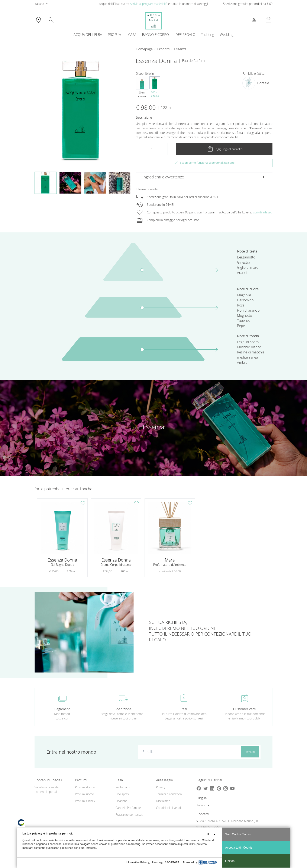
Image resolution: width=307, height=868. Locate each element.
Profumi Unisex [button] (85, 801)
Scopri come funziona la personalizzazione (204, 163)
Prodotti (163, 49)
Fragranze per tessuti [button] (129, 815)
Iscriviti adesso (262, 212)
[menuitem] (208, 35)
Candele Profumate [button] (128, 808)
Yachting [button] (208, 35)
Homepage (144, 49)
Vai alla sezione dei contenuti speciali (47, 789)
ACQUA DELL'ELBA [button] (88, 35)
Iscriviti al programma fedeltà (148, 4)
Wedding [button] (227, 35)
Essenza (180, 49)
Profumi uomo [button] (85, 794)
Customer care (245, 709)
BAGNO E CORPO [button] (156, 35)
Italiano (39, 4)
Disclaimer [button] (163, 801)
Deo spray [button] (122, 794)
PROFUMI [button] (115, 35)
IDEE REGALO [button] (185, 35)
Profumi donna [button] (85, 787)
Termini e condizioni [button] (169, 794)
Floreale (263, 83)
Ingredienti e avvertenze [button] (163, 177)
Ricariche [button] (122, 801)
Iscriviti (250, 752)
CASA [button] (132, 35)
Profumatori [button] (123, 787)
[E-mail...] (188, 752)
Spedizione (123, 709)
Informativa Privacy (138, 862)
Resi (184, 709)
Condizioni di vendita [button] (170, 808)
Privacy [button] (161, 787)
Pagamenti (62, 709)
